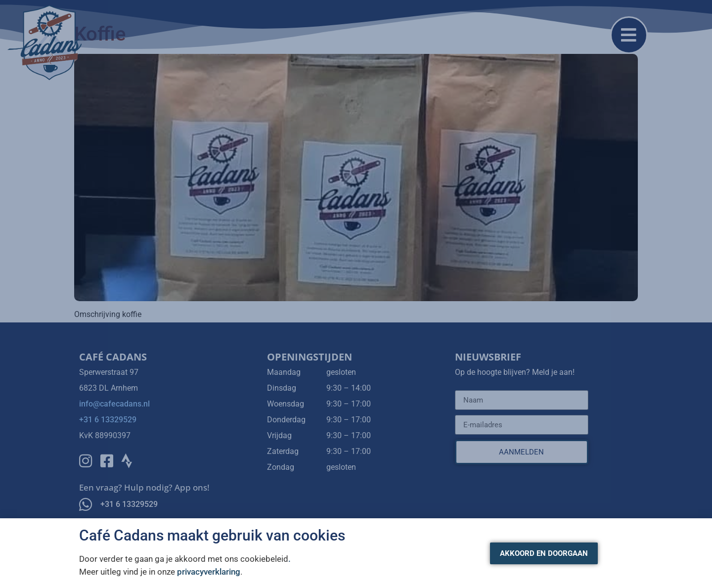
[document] (356, 294)
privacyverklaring (209, 572)
